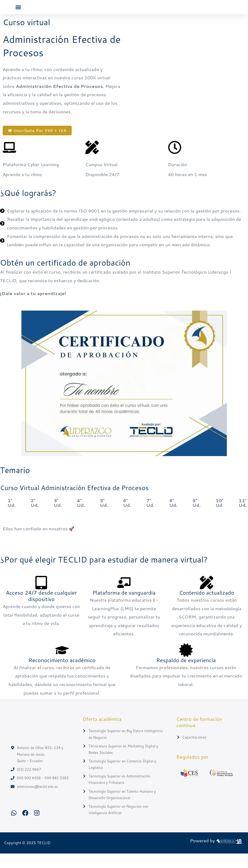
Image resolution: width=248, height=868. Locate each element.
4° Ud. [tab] (81, 517)
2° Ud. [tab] (35, 517)
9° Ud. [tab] (196, 517)
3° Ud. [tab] (58, 517)
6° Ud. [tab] (127, 517)
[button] (18, 14)
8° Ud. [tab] (173, 517)
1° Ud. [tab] (12, 517)
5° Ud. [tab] (104, 517)
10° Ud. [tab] (219, 517)
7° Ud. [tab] (150, 517)
